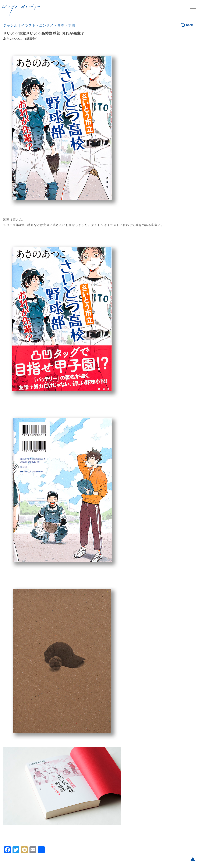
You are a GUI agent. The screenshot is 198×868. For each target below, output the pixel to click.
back (187, 25)
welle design (21, 10)
